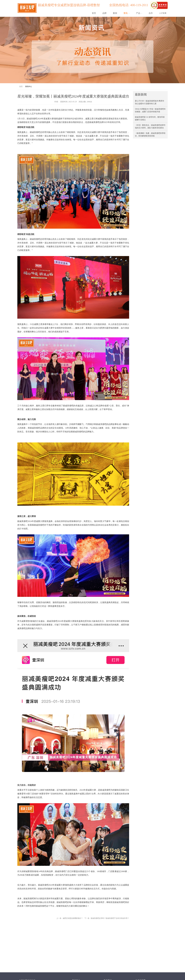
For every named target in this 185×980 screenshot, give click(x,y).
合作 (151, 13)
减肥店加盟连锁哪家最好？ (73, 918)
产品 (139, 13)
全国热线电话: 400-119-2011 (129, 5)
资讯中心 (29, 86)
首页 (94, 13)
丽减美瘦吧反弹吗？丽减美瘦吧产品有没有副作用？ (110, 918)
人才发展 (163, 13)
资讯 (127, 13)
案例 (115, 13)
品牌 (104, 13)
